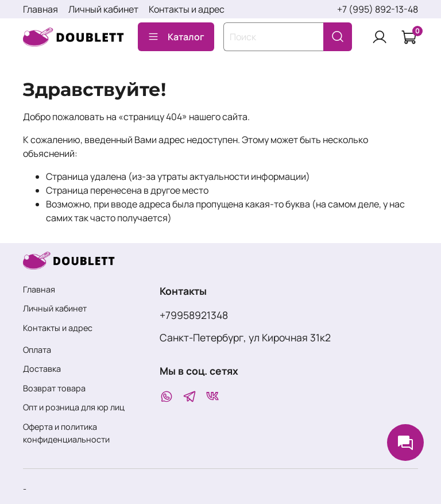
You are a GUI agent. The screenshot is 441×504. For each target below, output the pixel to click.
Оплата (37, 350)
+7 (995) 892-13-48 (378, 9)
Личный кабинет (103, 9)
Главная (40, 9)
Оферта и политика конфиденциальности (66, 433)
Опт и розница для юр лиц (74, 407)
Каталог (176, 37)
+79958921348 (194, 315)
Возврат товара (54, 388)
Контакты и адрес (187, 9)
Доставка (42, 369)
